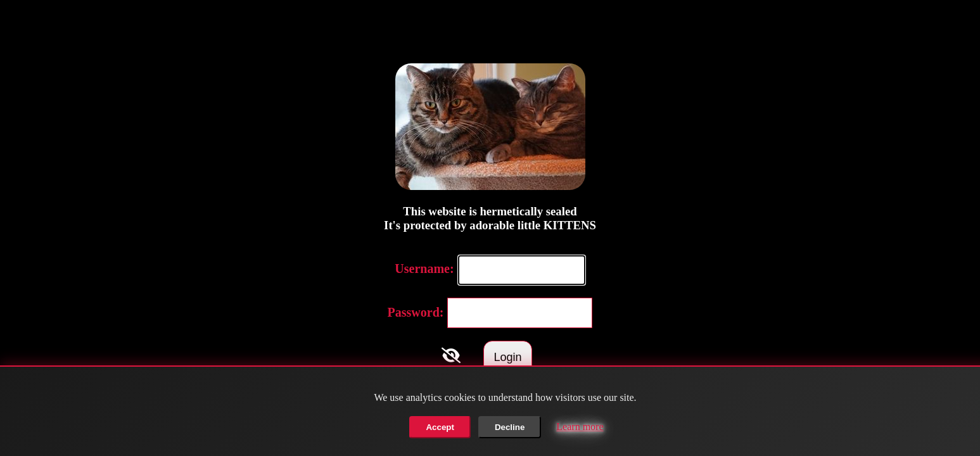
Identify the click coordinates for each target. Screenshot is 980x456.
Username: (424, 269)
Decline (510, 427)
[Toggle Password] (451, 355)
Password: (416, 312)
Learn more (580, 427)
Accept (440, 427)
